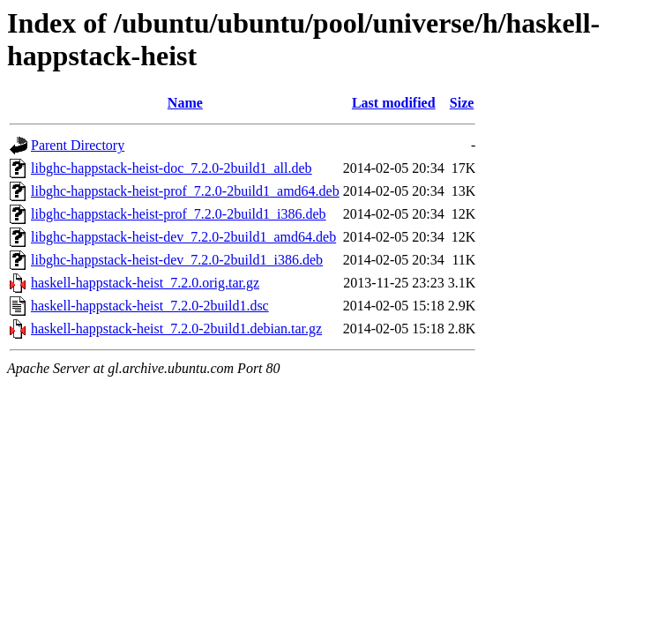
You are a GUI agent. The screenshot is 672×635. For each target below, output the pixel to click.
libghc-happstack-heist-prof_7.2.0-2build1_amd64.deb (185, 191)
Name (185, 103)
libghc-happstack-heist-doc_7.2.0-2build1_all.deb (172, 168)
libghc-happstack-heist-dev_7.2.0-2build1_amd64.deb (183, 237)
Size (462, 103)
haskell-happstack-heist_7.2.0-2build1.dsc (150, 306)
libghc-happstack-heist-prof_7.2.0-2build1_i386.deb (179, 214)
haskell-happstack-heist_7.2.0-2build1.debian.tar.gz (176, 329)
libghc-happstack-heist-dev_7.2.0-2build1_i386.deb (177, 260)
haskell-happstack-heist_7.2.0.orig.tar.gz (145, 283)
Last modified (394, 103)
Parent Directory (78, 145)
